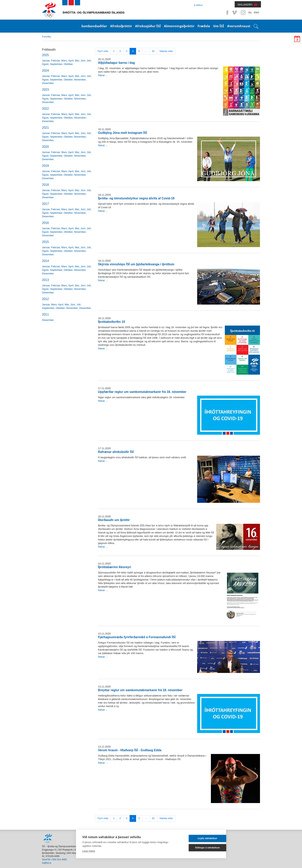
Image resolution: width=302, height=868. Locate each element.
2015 (45, 242)
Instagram (243, 13)
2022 (45, 109)
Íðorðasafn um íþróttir (114, 520)
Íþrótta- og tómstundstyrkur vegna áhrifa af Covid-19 (136, 198)
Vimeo (235, 13)
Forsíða (46, 37)
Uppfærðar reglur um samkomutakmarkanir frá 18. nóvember (142, 392)
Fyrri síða (103, 51)
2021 (45, 128)
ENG (256, 13)
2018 (45, 185)
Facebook (227, 13)
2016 (45, 223)
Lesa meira (89, 851)
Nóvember (80, 80)
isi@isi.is (47, 863)
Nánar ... (103, 75)
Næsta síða (166, 51)
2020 (45, 147)
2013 (45, 280)
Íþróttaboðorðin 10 (112, 322)
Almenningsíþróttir (179, 26)
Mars (64, 61)
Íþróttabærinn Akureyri (114, 567)
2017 (45, 204)
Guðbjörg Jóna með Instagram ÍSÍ (122, 133)
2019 (45, 166)
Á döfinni (198, 5)
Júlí (89, 61)
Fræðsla (204, 26)
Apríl (71, 61)
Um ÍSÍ (219, 26)
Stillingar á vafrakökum (201, 848)
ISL (250, 13)
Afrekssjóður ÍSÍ (148, 26)
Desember (48, 83)
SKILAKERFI (245, 5)
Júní (83, 61)
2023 (45, 90)
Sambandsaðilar (94, 26)
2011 (45, 314)
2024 (45, 71)
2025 (45, 55)
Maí (77, 61)
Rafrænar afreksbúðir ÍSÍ (116, 452)
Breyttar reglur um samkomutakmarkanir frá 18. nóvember (140, 690)
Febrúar (55, 61)
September (56, 64)
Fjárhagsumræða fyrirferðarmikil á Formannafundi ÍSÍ (137, 637)
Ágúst (45, 64)
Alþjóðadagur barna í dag (116, 63)
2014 (45, 261)
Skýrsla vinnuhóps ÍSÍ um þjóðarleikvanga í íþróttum (136, 264)
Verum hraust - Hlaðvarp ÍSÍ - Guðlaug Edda (130, 750)
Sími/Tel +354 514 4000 (54, 860)
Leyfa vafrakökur (201, 838)
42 (153, 51)
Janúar (46, 61)
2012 (45, 299)
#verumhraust (239, 26)
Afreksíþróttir (121, 26)
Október (68, 64)
